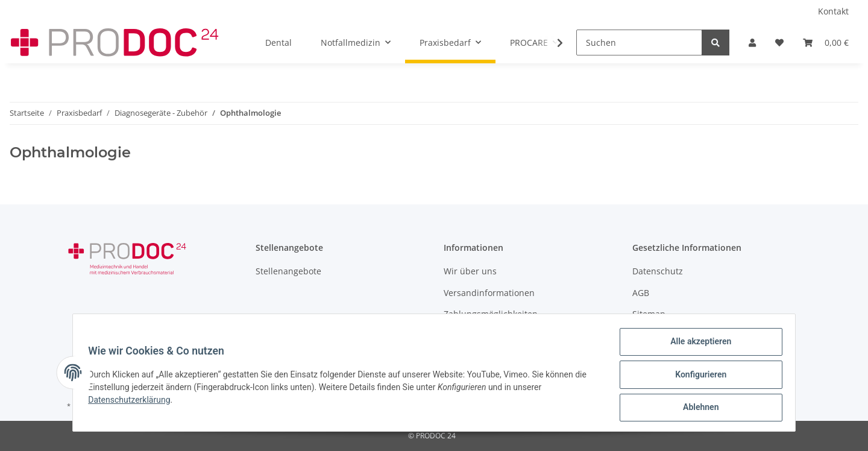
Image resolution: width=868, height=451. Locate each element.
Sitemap (649, 314)
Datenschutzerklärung (133, 402)
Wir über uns (470, 271)
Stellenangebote (288, 271)
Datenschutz (658, 271)
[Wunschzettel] (779, 43)
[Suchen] (639, 43)
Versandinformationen (489, 293)
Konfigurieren (697, 377)
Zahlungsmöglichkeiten (491, 314)
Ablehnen (697, 408)
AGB (641, 293)
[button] (752, 43)
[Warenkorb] (826, 43)
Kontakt (833, 11)
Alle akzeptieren (697, 345)
